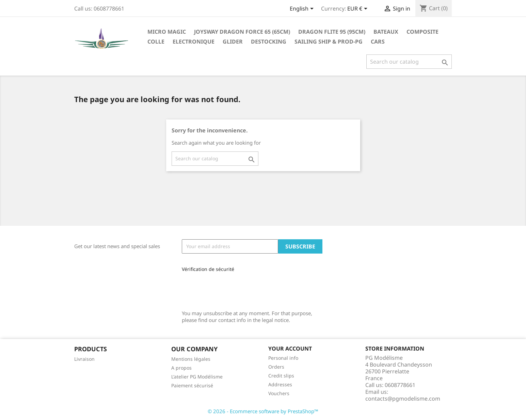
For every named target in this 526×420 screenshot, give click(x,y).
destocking (269, 42)
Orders (276, 367)
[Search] (409, 62)
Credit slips (281, 376)
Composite (423, 32)
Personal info (283, 358)
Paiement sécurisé (192, 385)
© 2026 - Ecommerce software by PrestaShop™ (263, 411)
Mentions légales (191, 359)
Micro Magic (167, 32)
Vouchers (279, 393)
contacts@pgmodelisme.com (403, 399)
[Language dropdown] (303, 9)
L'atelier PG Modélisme (197, 377)
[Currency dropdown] (358, 9)
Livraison (84, 359)
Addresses (280, 384)
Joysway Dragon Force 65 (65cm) (242, 32)
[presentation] (227, 288)
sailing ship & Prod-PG (329, 42)
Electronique (194, 42)
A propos (181, 368)
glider (233, 42)
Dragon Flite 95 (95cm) (332, 32)
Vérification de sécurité (208, 269)
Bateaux (386, 32)
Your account (290, 349)
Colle (156, 42)
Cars (378, 42)
